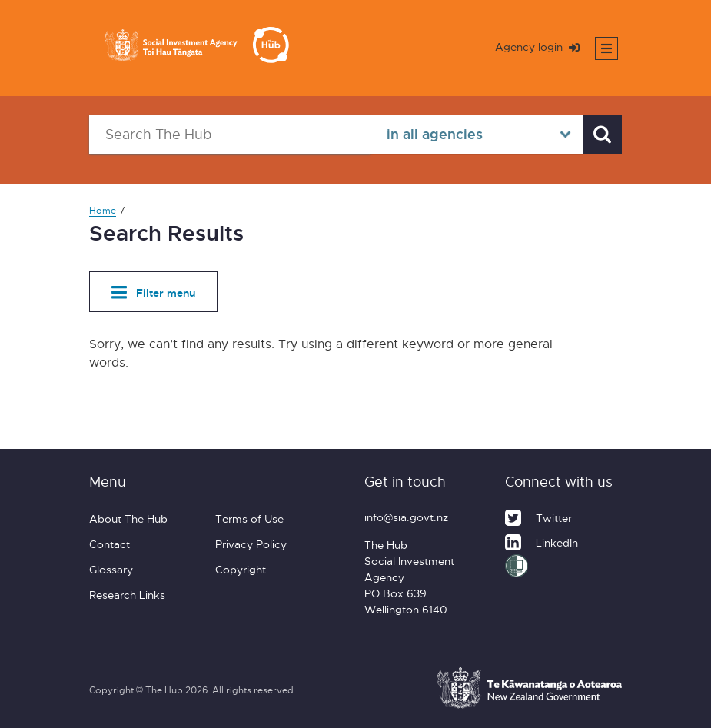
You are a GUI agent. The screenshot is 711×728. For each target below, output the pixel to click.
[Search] (603, 135)
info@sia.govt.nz (406, 517)
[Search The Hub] (230, 135)
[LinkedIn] (542, 540)
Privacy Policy (251, 544)
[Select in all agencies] (477, 135)
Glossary (111, 569)
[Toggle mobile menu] (606, 48)
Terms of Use (249, 519)
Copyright (241, 569)
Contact (110, 544)
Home (103, 210)
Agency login (537, 47)
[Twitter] (538, 516)
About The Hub (128, 519)
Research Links (127, 595)
